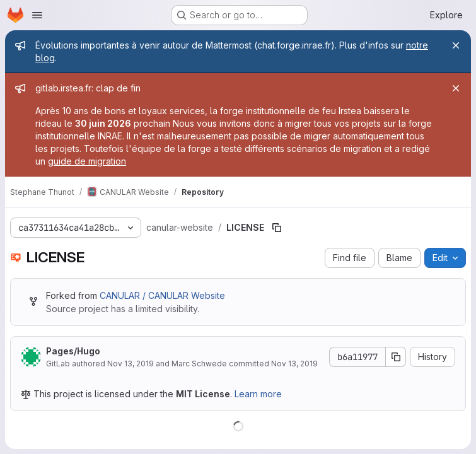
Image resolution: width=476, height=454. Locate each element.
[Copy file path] (277, 228)
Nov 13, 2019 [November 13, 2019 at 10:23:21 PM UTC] (131, 364)
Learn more (258, 394)
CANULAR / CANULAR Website (162, 295)
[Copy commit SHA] (396, 357)
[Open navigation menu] (37, 15)
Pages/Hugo (73, 351)
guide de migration (87, 161)
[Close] (456, 45)
